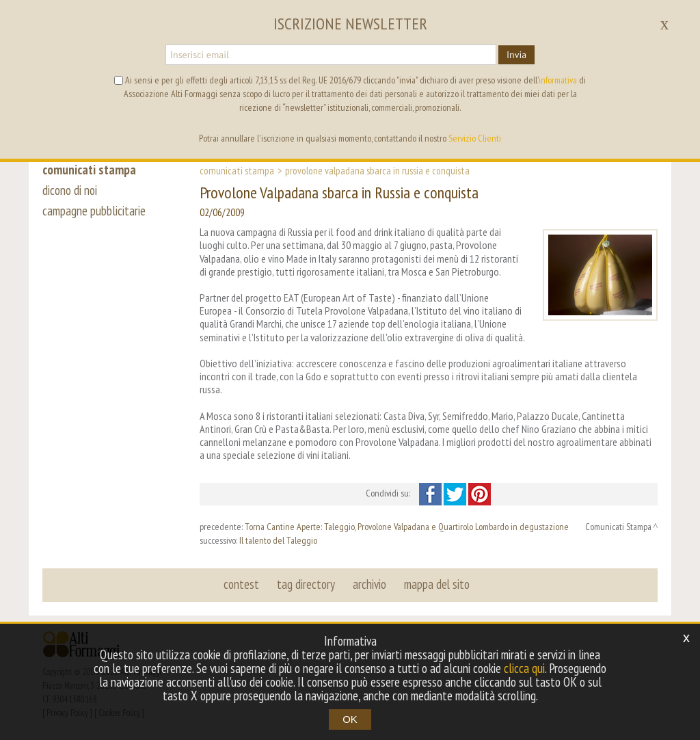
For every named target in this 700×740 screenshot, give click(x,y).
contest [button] (241, 584)
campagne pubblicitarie (94, 211)
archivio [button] (369, 584)
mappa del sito (437, 584)
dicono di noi (70, 190)
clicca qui (524, 668)
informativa (558, 80)
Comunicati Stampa (237, 170)
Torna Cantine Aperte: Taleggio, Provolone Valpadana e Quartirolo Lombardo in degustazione (407, 527)
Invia (516, 55)
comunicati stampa (89, 170)
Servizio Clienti (475, 138)
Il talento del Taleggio (278, 540)
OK (350, 719)
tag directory (306, 584)
